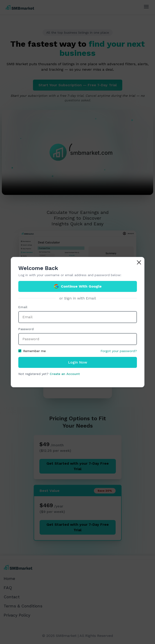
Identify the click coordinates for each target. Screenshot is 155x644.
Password (26, 329)
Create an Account (65, 374)
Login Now (78, 362)
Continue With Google (78, 286)
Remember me (32, 351)
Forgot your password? (119, 351)
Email (23, 307)
